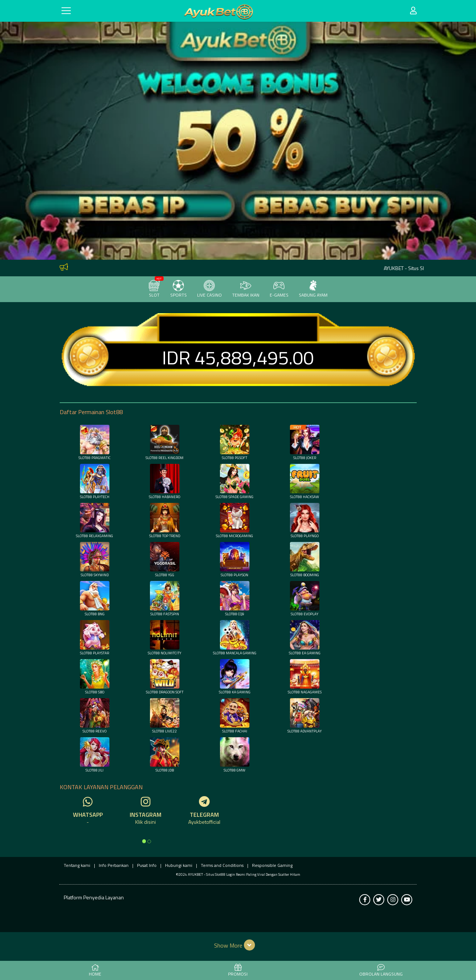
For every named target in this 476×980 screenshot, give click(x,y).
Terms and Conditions (222, 865)
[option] (144, 841)
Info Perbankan (114, 865)
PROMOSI (238, 971)
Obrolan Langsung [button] (381, 971)
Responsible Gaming (272, 865)
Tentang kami (77, 865)
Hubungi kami (179, 865)
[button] (238, 945)
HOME (95, 971)
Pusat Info (147, 865)
